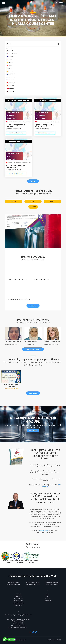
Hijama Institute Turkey (52, 582)
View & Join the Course (16, 133)
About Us (48, 599)
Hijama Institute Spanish (33, 584)
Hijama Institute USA (14, 582)
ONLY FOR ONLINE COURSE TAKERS (18, 100)
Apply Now (60, 3)
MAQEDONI (10, 86)
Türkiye (11, 89)
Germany (10, 71)
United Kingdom (12, 54)
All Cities (33, 207)
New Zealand (11, 77)
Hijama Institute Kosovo (33, 582)
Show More (33, 181)
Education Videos (18, 601)
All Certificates (33, 393)
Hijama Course (18, 599)
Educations (18, 596)
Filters (9, 44)
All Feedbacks (33, 306)
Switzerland (11, 83)
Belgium (10, 62)
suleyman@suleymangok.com (18, 628)
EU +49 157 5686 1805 (18, 625)
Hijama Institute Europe (14, 584)
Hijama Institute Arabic (52, 584)
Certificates (18, 605)
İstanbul (52, 201)
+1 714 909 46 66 (18, 623)
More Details (33, 431)
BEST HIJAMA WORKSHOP (48, 100)
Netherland (11, 74)
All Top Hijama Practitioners (33, 349)
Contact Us (48, 601)
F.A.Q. (48, 596)
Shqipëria (10, 91)
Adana (14, 201)
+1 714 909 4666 (43, 531)
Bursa (33, 201)
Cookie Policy (22, 640)
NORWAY (10, 80)
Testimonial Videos (18, 603)
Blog (48, 594)
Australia (10, 57)
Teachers (18, 594)
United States (11, 51)
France (9, 68)
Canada (10, 65)
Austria (9, 60)
